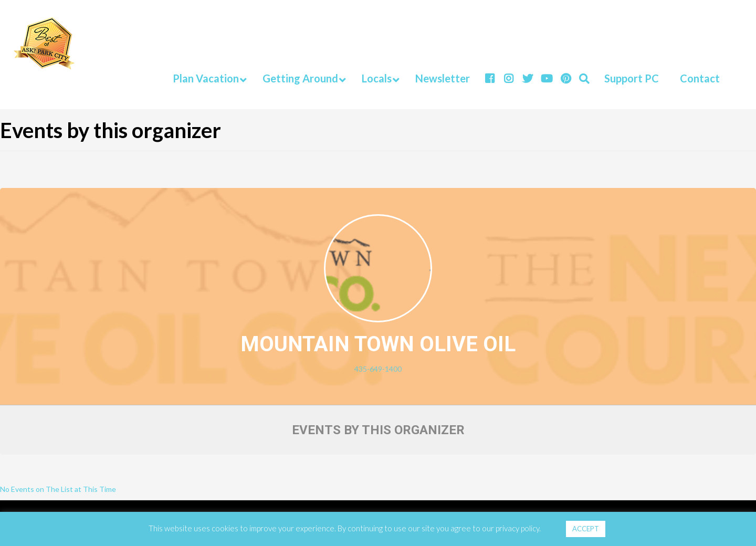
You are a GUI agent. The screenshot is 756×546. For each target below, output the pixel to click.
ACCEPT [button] (586, 529)
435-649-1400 (378, 369)
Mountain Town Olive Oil (378, 344)
